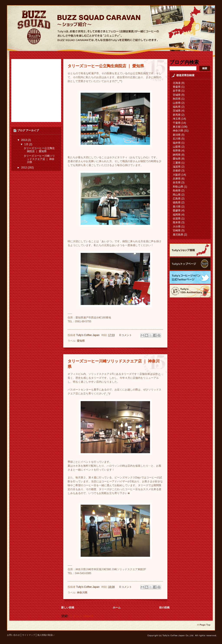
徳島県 (177, 203)
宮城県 (177, 95)
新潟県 (177, 135)
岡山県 (177, 195)
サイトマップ (29, 635)
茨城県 (177, 111)
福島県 (177, 107)
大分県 (177, 227)
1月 (27, 144)
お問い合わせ (13, 635)
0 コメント (126, 335)
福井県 (177, 143)
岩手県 (177, 91)
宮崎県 (177, 231)
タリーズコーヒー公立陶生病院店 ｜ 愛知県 (106, 66)
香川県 (177, 207)
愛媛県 (177, 211)
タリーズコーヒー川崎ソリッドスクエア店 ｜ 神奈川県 (39, 159)
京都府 (177, 171)
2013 (24, 140)
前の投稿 (164, 608)
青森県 (177, 87)
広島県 (177, 199)
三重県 (177, 163)
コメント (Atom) (81, 616)
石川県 (177, 139)
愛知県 (81, 341)
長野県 (177, 151)
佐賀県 (177, 219)
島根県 (177, 191)
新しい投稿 (68, 608)
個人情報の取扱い (46, 635)
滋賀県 (177, 167)
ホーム (117, 608)
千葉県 (177, 123)
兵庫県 (177, 179)
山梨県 (177, 147)
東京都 (177, 127)
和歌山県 (178, 187)
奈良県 (177, 183)
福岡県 (177, 215)
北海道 (177, 83)
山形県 (177, 103)
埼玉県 (177, 119)
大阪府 (177, 175)
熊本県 (177, 222)
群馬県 (177, 115)
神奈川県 (82, 593)
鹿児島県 (178, 235)
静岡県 (177, 155)
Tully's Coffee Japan (88, 335)
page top (204, 625)
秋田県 (177, 99)
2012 (24, 168)
